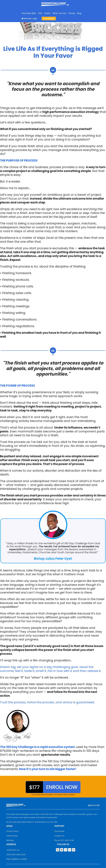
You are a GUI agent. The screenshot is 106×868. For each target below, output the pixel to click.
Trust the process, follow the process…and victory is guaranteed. (47, 702)
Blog (79, 13)
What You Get (59, 13)
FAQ (40, 13)
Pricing (72, 13)
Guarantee (59, 831)
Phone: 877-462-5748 (64, 840)
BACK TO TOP (94, 805)
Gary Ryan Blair (29, 13)
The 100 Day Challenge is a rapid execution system (38, 747)
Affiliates (10, 840)
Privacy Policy (12, 831)
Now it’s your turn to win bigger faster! (48, 769)
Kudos (47, 13)
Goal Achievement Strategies (55, 6)
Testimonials (12, 836)
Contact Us (59, 836)
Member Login (29, 18)
